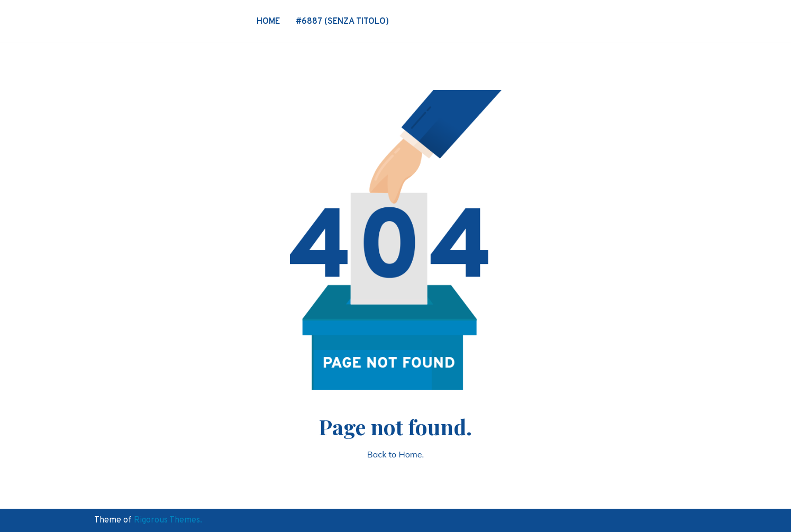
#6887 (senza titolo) (342, 22)
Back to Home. (395, 454)
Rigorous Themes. (168, 520)
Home (268, 22)
